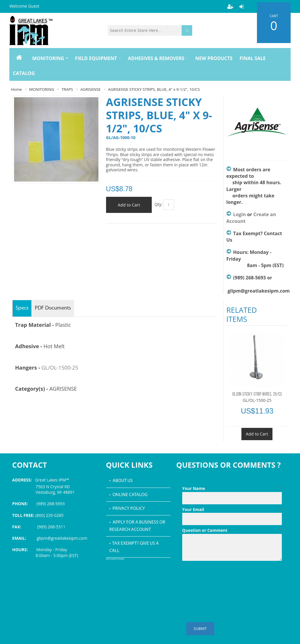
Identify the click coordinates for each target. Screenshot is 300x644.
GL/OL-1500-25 (60, 368)
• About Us (121, 481)
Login (240, 214)
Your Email (232, 510)
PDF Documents (53, 308)
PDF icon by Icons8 (115, 559)
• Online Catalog (128, 495)
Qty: (159, 204)
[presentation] (227, 578)
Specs (22, 308)
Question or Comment (232, 530)
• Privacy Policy (127, 509)
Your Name (232, 488)
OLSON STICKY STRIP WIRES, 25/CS (257, 394)
